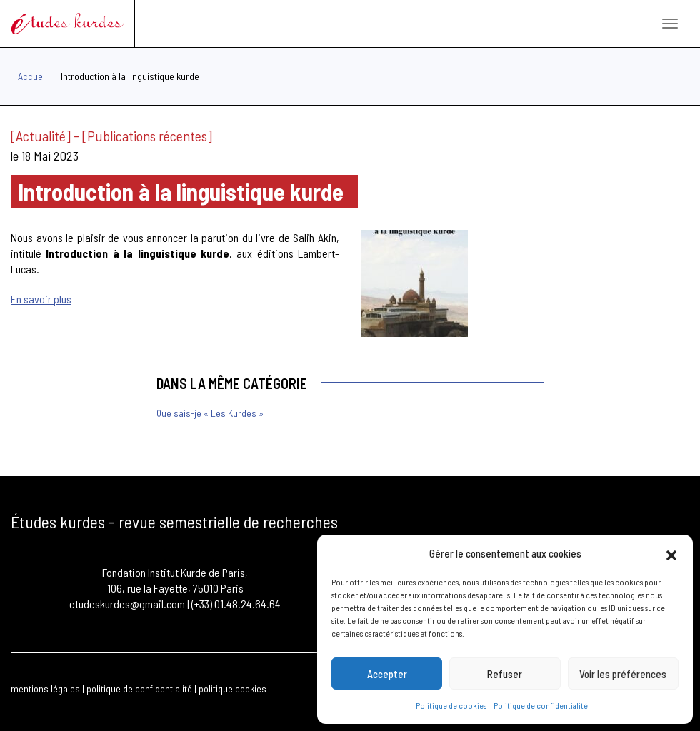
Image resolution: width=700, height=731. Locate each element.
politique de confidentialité (139, 689)
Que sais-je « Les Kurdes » (210, 413)
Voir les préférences (623, 674)
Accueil (32, 76)
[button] (671, 553)
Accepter (387, 674)
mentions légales (45, 689)
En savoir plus (41, 299)
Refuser (505, 674)
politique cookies (232, 689)
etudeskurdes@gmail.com (127, 604)
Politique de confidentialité (541, 705)
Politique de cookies (451, 705)
